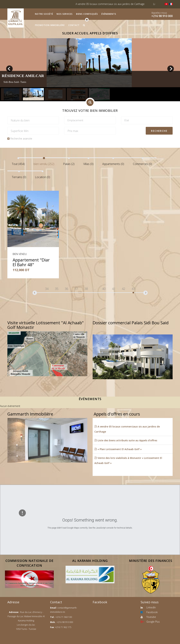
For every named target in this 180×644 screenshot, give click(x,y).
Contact (74, 25)
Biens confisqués (87, 14)
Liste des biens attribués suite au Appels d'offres (126, 440)
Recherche (159, 131)
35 (57, 289)
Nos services (65, 14)
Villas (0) (88, 164)
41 (114, 289)
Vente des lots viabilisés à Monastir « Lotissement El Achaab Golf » (128, 460)
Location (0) (43, 177)
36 (66, 289)
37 (76, 289)
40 (104, 289)
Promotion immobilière (50, 25)
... (95, 289)
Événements (109, 14)
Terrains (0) (19, 177)
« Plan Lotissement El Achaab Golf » (118, 449)
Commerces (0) (142, 164)
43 (133, 289)
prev (9, 69)
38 (86, 289)
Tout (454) (18, 164)
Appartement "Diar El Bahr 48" (31, 262)
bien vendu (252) (44, 164)
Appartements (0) (113, 164)
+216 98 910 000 (162, 16)
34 (47, 289)
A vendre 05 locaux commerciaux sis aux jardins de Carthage (116, 4)
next (171, 69)
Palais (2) (69, 164)
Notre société (44, 14)
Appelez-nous (159, 13)
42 (124, 289)
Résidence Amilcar (23, 76)
